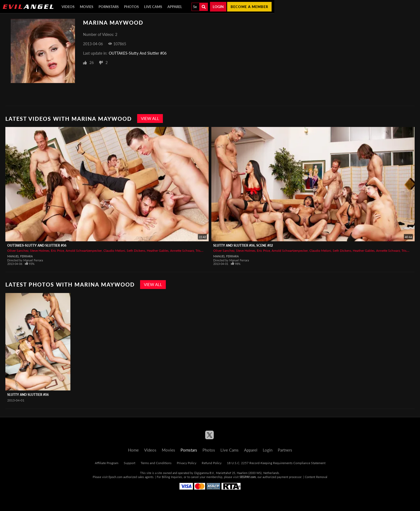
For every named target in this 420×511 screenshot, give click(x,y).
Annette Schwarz (182, 251)
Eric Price (57, 251)
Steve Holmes (40, 251)
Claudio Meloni (114, 251)
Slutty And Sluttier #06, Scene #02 (243, 245)
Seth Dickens (136, 251)
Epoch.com (115, 477)
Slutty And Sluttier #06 (28, 395)
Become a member (249, 7)
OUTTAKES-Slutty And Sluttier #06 (138, 53)
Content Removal (316, 477)
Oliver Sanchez (18, 251)
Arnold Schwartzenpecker (84, 251)
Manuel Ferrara (20, 256)
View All (150, 118)
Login (218, 7)
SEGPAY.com (248, 477)
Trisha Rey (203, 251)
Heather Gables (158, 251)
